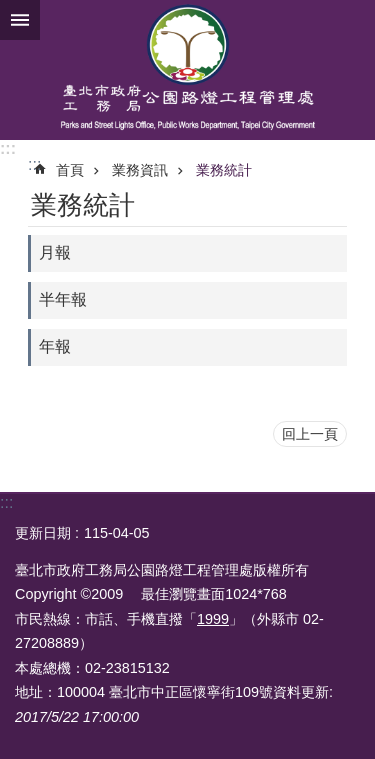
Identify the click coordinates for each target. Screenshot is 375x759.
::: (8, 148)
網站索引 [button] (20, 20)
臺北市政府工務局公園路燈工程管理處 (187, 70)
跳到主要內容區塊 (10, 10)
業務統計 (224, 170)
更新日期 (43, 533)
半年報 (63, 299)
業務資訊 (140, 170)
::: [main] (34, 164)
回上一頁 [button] (310, 434)
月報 (55, 252)
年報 (55, 346)
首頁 (70, 170)
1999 (213, 619)
